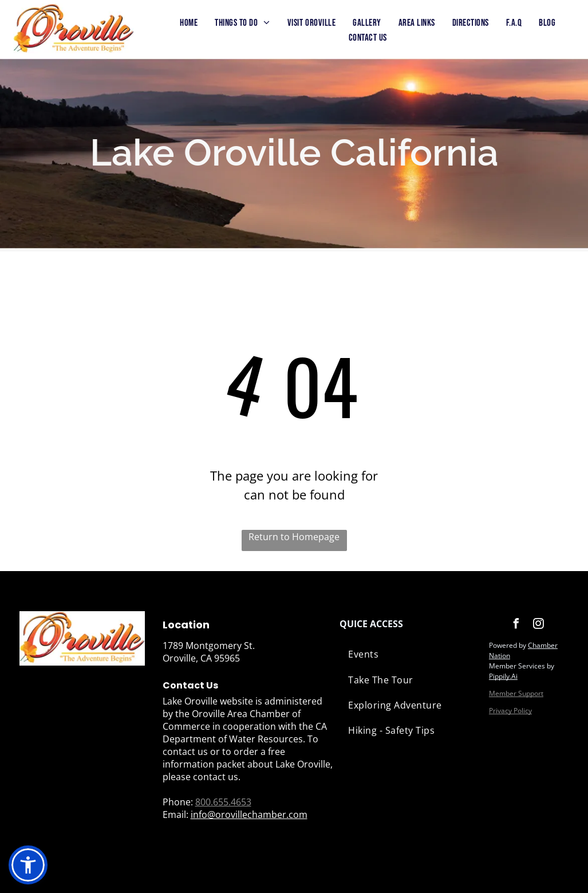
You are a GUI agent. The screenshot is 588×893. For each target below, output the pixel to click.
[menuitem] (189, 23)
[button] (28, 865)
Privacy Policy (510, 711)
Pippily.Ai (503, 676)
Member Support (516, 693)
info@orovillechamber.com (249, 815)
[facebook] (516, 625)
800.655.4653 (223, 802)
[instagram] (539, 625)
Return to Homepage (294, 537)
